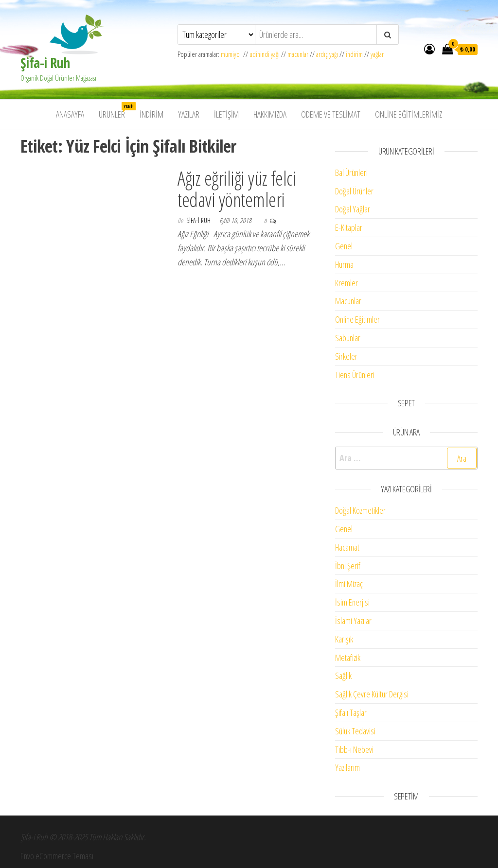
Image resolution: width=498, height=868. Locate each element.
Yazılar (189, 114)
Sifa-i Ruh (199, 220)
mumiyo (232, 54)
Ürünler (116, 111)
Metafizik (348, 658)
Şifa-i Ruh (45, 63)
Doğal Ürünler (354, 191)
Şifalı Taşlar (351, 712)
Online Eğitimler (357, 319)
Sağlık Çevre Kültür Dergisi (372, 694)
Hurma (344, 264)
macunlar (298, 54)
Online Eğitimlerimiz (409, 114)
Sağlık (343, 676)
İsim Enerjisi (352, 602)
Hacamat (347, 547)
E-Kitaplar (349, 227)
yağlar (377, 54)
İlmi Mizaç (349, 584)
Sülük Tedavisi (355, 731)
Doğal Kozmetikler (360, 510)
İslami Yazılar (353, 621)
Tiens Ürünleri (355, 375)
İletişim (226, 114)
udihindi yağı (265, 54)
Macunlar (348, 301)
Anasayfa (70, 114)
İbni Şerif (348, 566)
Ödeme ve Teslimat (331, 114)
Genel (344, 246)
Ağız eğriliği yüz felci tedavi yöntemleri (237, 189)
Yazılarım (347, 767)
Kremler (347, 283)
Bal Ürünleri (351, 173)
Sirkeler (346, 356)
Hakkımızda (270, 114)
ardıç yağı (327, 54)
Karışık (344, 639)
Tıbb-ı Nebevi (354, 749)
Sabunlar (348, 338)
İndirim (151, 114)
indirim (354, 54)
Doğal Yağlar (353, 209)
